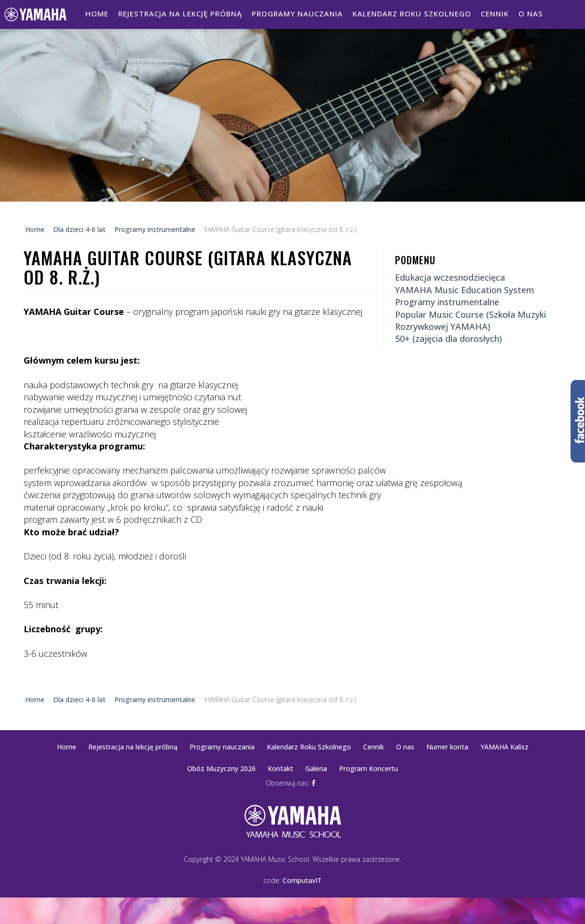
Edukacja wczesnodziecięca (450, 277)
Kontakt (280, 768)
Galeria (316, 768)
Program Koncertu (368, 768)
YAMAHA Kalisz (504, 747)
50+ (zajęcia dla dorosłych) (449, 339)
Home (97, 14)
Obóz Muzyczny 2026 (221, 768)
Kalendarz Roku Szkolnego (412, 14)
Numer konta (447, 747)
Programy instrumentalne (447, 302)
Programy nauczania (297, 14)
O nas (531, 14)
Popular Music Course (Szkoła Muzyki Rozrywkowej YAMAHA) (470, 320)
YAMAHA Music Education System (465, 290)
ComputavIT (302, 880)
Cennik (495, 14)
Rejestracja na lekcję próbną (180, 14)
